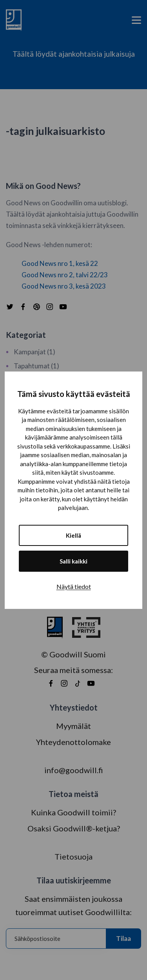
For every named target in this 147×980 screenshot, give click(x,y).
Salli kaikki (73, 561)
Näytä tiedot (74, 586)
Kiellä (73, 535)
